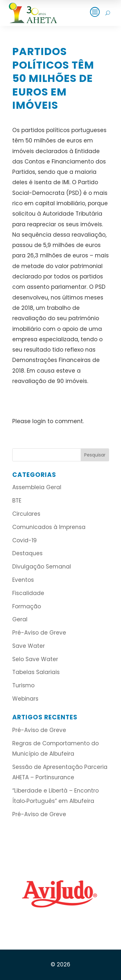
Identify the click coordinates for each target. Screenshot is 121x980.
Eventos (23, 580)
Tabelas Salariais (36, 672)
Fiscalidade (28, 593)
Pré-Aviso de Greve (39, 633)
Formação (27, 606)
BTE (17, 501)
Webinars (25, 699)
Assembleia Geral (37, 487)
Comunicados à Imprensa (49, 527)
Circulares (26, 514)
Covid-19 (25, 540)
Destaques (27, 553)
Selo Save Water (35, 659)
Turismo (23, 685)
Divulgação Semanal (42, 567)
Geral (20, 619)
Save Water (29, 646)
